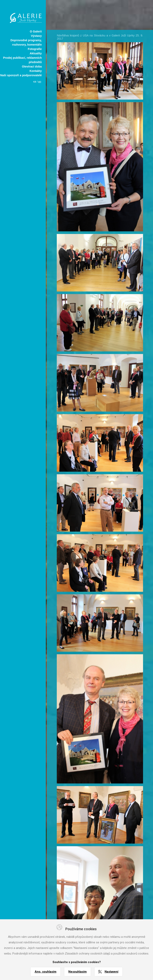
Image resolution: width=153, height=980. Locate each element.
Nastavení (111, 972)
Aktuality (36, 53)
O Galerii (36, 31)
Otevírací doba (32, 67)
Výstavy (36, 36)
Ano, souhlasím (46, 972)
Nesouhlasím (77, 972)
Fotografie (35, 49)
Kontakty (36, 71)
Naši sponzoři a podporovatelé (21, 75)
